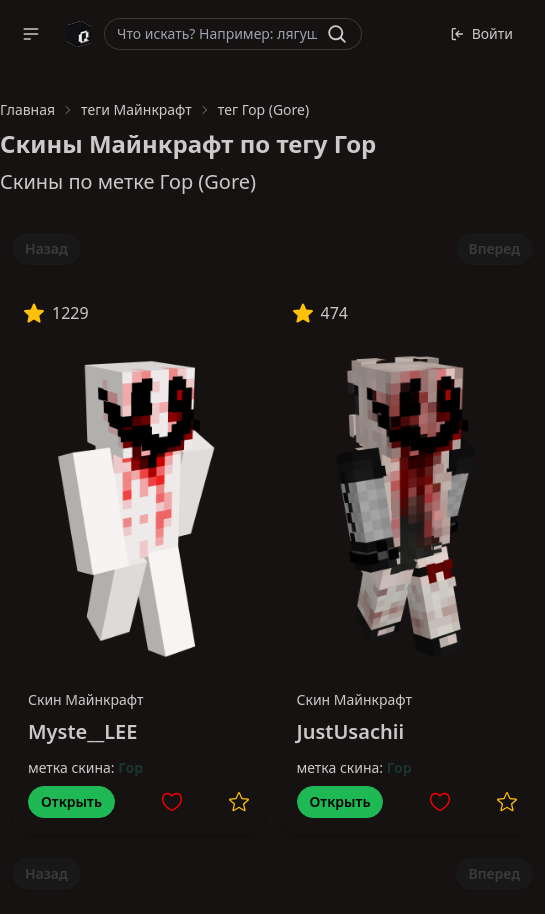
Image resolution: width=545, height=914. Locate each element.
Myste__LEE (82, 731)
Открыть (71, 801)
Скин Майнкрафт (86, 699)
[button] (31, 34)
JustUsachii (351, 731)
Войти (481, 33)
